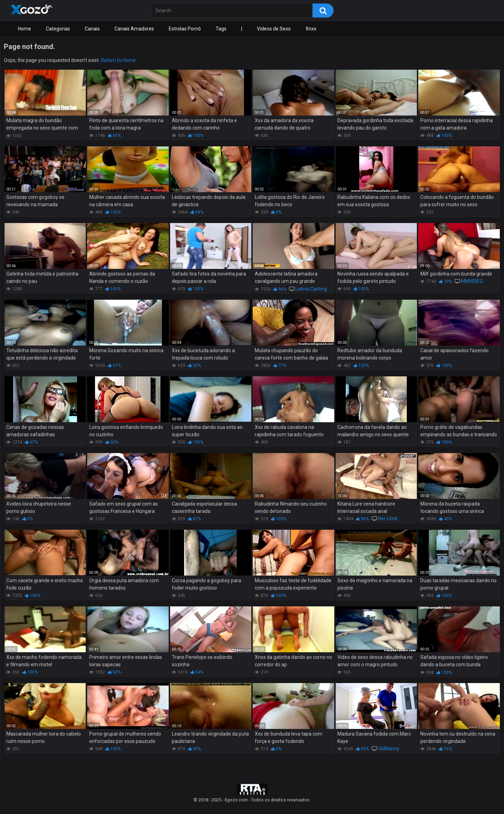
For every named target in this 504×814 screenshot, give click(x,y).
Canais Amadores (134, 29)
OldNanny (389, 749)
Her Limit (388, 519)
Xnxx (311, 29)
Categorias (58, 29)
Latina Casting (311, 289)
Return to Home (118, 60)
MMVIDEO (472, 281)
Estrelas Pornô (185, 29)
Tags (221, 29)
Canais (92, 29)
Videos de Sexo (274, 29)
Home (24, 29)
